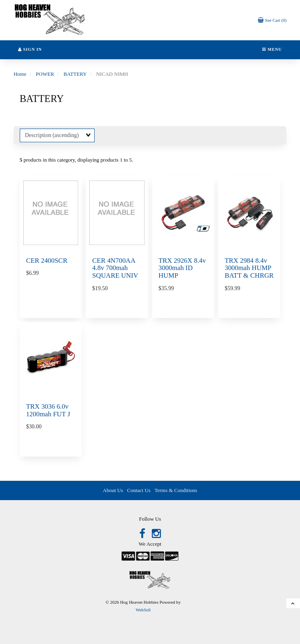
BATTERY (75, 74)
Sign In (30, 49)
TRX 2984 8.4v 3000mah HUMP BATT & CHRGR (249, 268)
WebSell (143, 610)
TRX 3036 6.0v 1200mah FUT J (48, 410)
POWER (45, 74)
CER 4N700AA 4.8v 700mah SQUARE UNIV (115, 268)
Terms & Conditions (176, 490)
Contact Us (139, 490)
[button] (272, 20)
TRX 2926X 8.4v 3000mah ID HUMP (182, 268)
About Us (113, 490)
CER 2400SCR (47, 261)
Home (20, 74)
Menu (272, 49)
